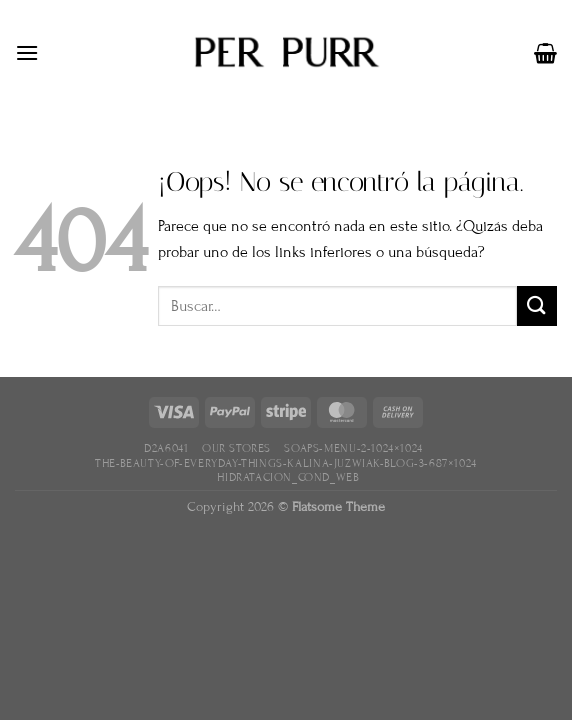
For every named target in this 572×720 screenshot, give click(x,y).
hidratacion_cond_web (288, 477)
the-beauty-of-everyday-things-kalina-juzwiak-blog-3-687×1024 (286, 463)
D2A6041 (166, 448)
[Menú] (27, 52)
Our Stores (236, 448)
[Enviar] (537, 305)
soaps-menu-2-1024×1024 (353, 448)
